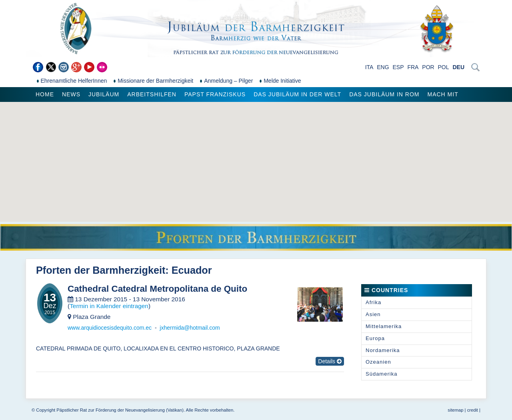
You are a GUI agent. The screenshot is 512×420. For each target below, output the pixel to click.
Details (330, 361)
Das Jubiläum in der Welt (297, 94)
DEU (458, 67)
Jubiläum (104, 94)
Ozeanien (378, 362)
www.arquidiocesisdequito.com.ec (110, 328)
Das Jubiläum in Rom (384, 94)
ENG (383, 67)
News (71, 94)
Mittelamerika (384, 326)
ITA (369, 67)
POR (428, 67)
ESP (398, 67)
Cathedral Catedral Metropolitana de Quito (157, 289)
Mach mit (443, 94)
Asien (373, 314)
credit (473, 410)
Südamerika (381, 374)
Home (45, 94)
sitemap (455, 410)
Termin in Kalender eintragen (109, 306)
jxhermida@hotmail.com (190, 328)
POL (444, 67)
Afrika (373, 302)
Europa (375, 338)
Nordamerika (383, 350)
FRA (413, 67)
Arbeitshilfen (152, 94)
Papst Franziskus (215, 94)
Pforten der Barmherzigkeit (101, 270)
